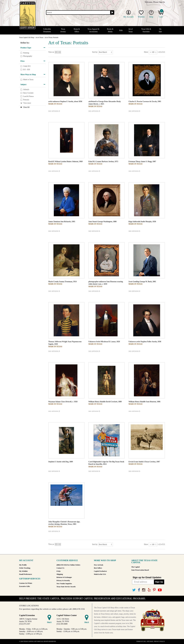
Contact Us (61, 568)
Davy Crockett (28, 93)
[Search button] (112, 13)
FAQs (59, 571)
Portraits (26, 100)
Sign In (162, 2)
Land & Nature (28, 96)
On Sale (160, 30)
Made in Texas (28, 80)
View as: (51, 52)
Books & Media (110, 30)
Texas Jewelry (63, 30)
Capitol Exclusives (100, 571)
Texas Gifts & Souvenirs (146, 30)
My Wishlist (23, 571)
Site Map (150, 641)
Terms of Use (141, 641)
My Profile (23, 565)
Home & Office (77, 30)
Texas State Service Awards (66, 587)
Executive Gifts (25, 586)
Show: (146, 52)
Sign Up (159, 582)
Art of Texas (131, 30)
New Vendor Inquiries (64, 584)
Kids (121, 30)
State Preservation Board (140, 570)
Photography (28, 56)
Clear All (26, 107)
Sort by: (95, 52)
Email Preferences (25, 574)
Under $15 (27, 66)
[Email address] (143, 582)
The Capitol (136, 567)
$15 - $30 (26, 70)
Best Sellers (98, 568)
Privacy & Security (63, 581)
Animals (26, 90)
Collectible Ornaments (47, 30)
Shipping (60, 574)
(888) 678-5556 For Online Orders (68, 565)
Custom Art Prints (26, 583)
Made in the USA (100, 574)
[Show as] (153, 52)
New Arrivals (99, 565)
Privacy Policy (159, 641)
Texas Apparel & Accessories (93, 30)
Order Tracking (25, 568)
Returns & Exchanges (64, 577)
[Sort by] (105, 52)
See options (54, 111)
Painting (26, 53)
